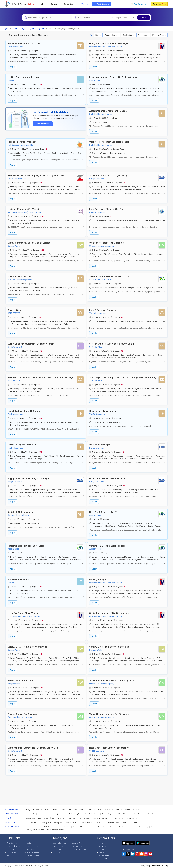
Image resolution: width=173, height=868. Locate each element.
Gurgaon (101, 809)
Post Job (159, 4)
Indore (127, 809)
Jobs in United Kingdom (72, 814)
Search (144, 18)
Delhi (64, 809)
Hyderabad (73, 809)
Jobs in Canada (138, 814)
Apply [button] (12, 67)
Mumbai (39, 809)
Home (101, 843)
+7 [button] (111, 216)
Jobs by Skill (46, 822)
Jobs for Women (58, 818)
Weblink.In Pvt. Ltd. (30, 865)
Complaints (11, 852)
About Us (102, 846)
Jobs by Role (58, 822)
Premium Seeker (33, 846)
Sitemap (102, 852)
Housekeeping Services (55, 830)
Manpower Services (63, 827)
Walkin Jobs (77, 846)
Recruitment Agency (33, 827)
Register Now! (43, 124)
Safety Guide (104, 855)
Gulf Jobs (100, 822)
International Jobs (113, 822)
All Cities (136, 809)
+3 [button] (43, 216)
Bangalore (30, 809)
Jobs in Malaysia (124, 814)
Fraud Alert (103, 858)
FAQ (8, 855)
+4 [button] (41, 586)
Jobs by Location (72, 822)
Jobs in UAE (31, 814)
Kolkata (48, 809)
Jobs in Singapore (108, 814)
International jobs (79, 849)
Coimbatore (118, 809)
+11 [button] (43, 250)
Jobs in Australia (153, 814)
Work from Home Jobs (101, 818)
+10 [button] (42, 183)
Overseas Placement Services (84, 827)
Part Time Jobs (44, 818)
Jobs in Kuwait (43, 814)
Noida (109, 809)
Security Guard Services (35, 830)
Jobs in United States (91, 814)
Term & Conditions (33, 852)
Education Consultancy (140, 827)
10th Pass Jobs (131, 818)
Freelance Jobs (84, 818)
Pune (81, 809)
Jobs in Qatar (56, 814)
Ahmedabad (90, 809)
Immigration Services (121, 827)
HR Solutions (48, 827)
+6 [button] (122, 317)
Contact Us (103, 849)
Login (86, 4)
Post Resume (102, 4)
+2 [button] (40, 317)
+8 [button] (124, 183)
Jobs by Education (87, 822)
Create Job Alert (33, 855)
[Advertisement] (86, 786)
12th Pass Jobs (117, 818)
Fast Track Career (14, 846)
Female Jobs (58, 849)
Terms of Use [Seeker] (160, 865)
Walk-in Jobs (31, 818)
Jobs (44, 4)
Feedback (30, 849)
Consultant (70, 4)
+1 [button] (41, 84)
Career (55, 4)
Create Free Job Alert (130, 822)
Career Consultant (104, 827)
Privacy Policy (145, 865)
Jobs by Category (33, 822)
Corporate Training (158, 827)
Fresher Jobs (71, 818)
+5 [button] (120, 118)
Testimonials (12, 849)
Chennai (56, 809)
